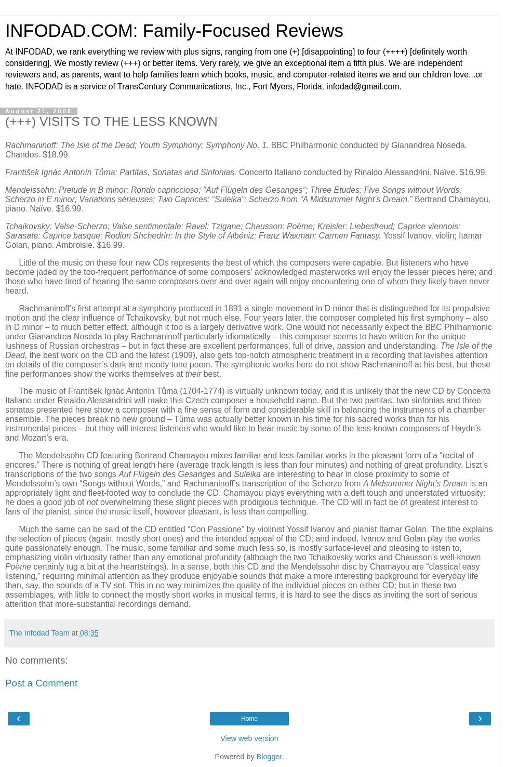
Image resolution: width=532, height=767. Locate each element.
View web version (249, 738)
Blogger (269, 757)
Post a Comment (41, 683)
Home (249, 719)
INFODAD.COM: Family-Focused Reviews (174, 31)
